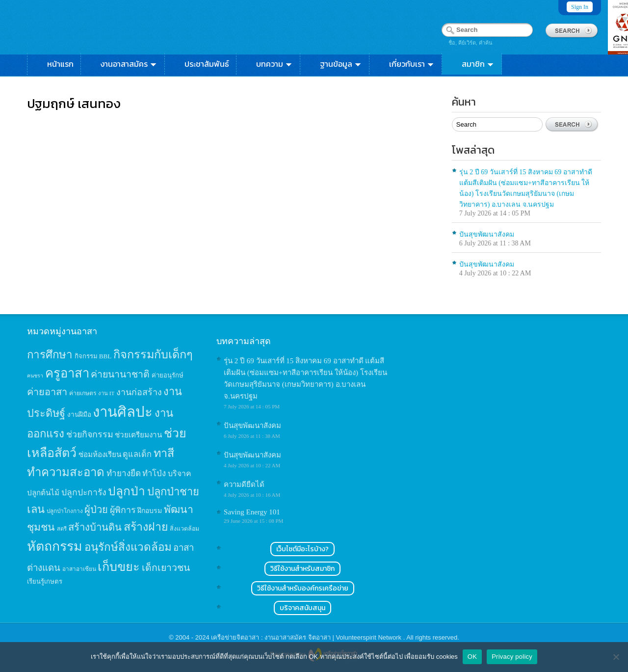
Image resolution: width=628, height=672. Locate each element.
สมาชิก (478, 64)
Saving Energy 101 (252, 512)
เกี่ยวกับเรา (412, 64)
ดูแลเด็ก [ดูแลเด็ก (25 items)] (137, 454)
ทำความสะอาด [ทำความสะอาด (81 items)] (66, 472)
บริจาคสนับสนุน (302, 608)
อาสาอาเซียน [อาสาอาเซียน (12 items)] (79, 569)
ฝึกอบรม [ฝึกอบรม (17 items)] (150, 511)
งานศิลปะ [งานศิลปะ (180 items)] (123, 412)
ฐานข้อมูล (341, 64)
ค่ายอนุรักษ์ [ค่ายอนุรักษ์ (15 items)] (168, 375)
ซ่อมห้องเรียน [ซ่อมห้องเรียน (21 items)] (100, 454)
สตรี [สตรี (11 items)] (62, 529)
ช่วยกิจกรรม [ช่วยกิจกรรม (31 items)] (90, 434)
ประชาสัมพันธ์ (207, 64)
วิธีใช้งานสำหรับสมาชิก (302, 569)
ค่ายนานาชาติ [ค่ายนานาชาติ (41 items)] (120, 374)
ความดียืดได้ (244, 484)
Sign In (580, 7)
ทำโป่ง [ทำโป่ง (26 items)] (154, 473)
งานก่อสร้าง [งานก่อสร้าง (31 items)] (139, 392)
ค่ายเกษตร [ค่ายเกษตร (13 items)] (83, 393)
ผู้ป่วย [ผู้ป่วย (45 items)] (96, 510)
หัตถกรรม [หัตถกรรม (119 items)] (55, 546)
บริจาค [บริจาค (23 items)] (180, 473)
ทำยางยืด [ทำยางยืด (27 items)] (124, 473)
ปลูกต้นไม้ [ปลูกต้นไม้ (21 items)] (43, 493)
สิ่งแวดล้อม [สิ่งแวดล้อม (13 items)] (184, 529)
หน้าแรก (60, 64)
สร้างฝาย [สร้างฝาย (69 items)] (146, 527)
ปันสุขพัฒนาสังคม (487, 234)
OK (472, 657)
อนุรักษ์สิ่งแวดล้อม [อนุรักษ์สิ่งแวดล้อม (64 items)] (128, 547)
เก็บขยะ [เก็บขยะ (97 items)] (119, 567)
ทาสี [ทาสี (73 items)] (164, 453)
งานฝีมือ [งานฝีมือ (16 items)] (79, 415)
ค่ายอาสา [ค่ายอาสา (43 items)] (47, 392)
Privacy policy (512, 657)
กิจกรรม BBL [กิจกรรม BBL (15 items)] (93, 356)
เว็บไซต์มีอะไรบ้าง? (302, 549)
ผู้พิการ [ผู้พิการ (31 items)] (123, 510)
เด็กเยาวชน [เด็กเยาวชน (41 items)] (166, 568)
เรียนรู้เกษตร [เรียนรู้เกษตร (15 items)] (45, 581)
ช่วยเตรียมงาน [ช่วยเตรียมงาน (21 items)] (138, 435)
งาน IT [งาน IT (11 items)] (106, 393)
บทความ (275, 64)
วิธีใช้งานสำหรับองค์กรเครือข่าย (303, 588)
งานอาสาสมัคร (129, 64)
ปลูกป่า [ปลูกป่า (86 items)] (127, 491)
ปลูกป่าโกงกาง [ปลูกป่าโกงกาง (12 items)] (65, 511)
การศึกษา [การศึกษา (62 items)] (50, 355)
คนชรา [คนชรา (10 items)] (35, 376)
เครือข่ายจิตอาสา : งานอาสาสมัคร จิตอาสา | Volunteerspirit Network (307, 637)
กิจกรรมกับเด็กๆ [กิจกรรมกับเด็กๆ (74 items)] (153, 354)
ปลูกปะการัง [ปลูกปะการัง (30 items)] (84, 492)
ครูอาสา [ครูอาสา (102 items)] (67, 373)
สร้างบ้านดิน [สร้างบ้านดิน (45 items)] (95, 527)
